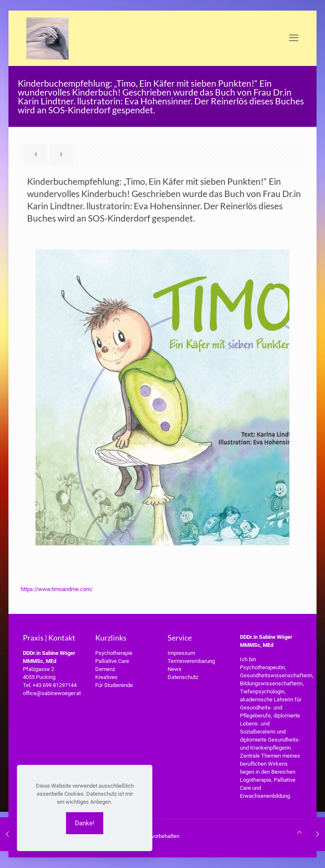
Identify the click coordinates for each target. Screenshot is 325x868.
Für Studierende (114, 685)
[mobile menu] (294, 38)
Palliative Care (112, 661)
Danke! (85, 823)
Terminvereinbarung (191, 661)
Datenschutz (183, 677)
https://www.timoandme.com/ (57, 589)
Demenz (105, 669)
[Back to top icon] (299, 832)
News (175, 669)
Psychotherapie (114, 653)
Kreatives (106, 677)
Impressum (181, 653)
